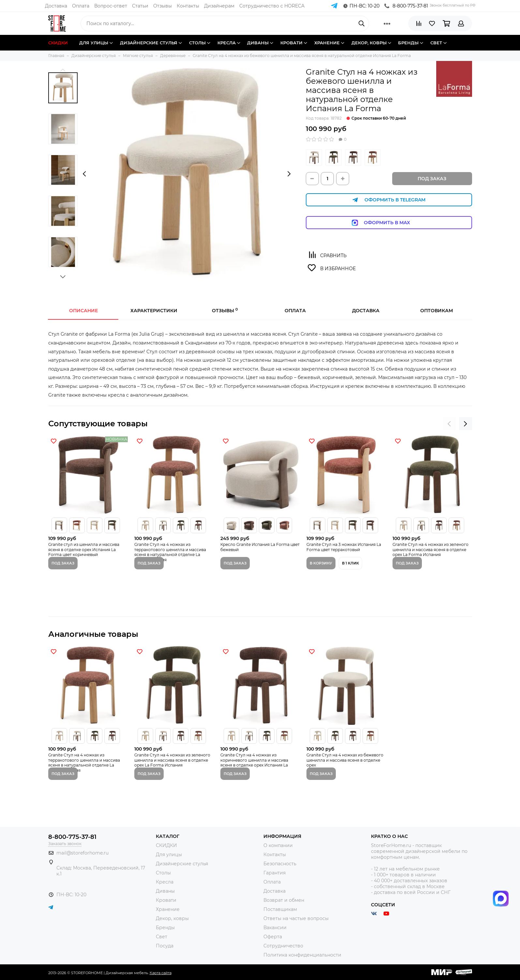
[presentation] (84, 174)
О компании (278, 845)
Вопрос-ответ (111, 6)
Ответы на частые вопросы (296, 918)
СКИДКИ (166, 845)
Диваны (165, 891)
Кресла (165, 882)
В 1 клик (350, 563)
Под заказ (432, 179)
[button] (63, 70)
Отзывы (163, 6)
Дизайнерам (219, 6)
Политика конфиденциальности (302, 955)
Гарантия (275, 873)
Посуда (165, 946)
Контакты (188, 6)
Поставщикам (280, 909)
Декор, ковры (172, 918)
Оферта (273, 937)
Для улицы (169, 855)
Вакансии (275, 928)
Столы (163, 873)
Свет (162, 937)
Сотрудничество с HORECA (272, 6)
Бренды (165, 928)
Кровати (166, 900)
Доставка (56, 6)
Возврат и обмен (284, 900)
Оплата (81, 6)
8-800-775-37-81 (406, 6)
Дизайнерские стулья (182, 864)
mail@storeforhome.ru (82, 853)
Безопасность (280, 864)
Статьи (140, 6)
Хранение (168, 909)
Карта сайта (161, 973)
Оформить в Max (389, 223)
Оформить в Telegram (389, 200)
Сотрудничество (283, 946)
